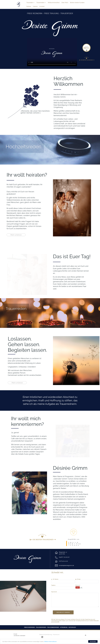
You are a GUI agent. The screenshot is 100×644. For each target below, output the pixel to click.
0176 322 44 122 (63, 561)
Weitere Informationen (50, 642)
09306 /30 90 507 (64, 557)
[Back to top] (86, 635)
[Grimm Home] (19, 4)
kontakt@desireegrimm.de (66, 565)
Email (78, 579)
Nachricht (54, 592)
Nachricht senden (63, 612)
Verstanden (93, 641)
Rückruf (78, 585)
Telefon (53, 585)
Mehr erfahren (16, 235)
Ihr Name (55, 579)
